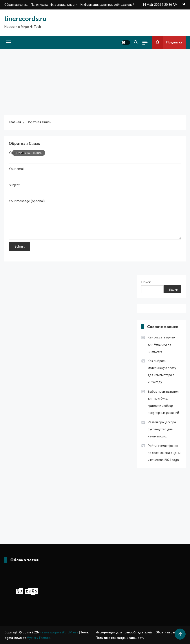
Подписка (167, 43)
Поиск (146, 282)
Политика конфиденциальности (54, 5)
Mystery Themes (38, 638)
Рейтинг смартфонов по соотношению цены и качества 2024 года (164, 453)
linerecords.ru (26, 19)
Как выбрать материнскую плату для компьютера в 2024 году (162, 371)
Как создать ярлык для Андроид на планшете (162, 344)
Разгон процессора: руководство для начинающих (162, 429)
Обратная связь (16, 5)
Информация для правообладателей (107, 5)
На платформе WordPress (59, 632)
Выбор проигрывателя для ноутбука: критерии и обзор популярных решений (164, 402)
